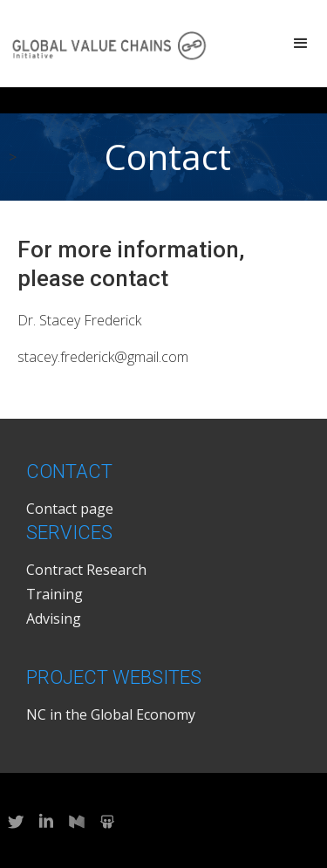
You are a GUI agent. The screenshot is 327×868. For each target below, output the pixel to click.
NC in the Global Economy (111, 714)
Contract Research (86, 570)
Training (54, 594)
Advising (54, 619)
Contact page (70, 509)
